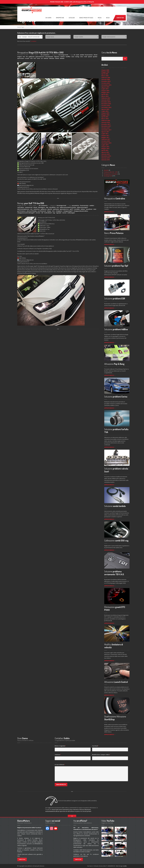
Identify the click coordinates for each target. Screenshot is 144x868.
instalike (77, 209)
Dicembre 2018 (106, 102)
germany (56, 209)
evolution (37, 209)
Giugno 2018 (105, 113)
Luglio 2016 (105, 145)
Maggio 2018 (105, 115)
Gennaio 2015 (106, 154)
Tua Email (95, 746)
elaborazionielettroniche (68, 207)
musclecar (89, 209)
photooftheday (32, 211)
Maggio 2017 (105, 137)
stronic (38, 213)
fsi (27, 57)
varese (64, 213)
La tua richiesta (60, 765)
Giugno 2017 (105, 135)
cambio (92, 205)
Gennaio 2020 (106, 79)
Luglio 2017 (105, 134)
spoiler (95, 57)
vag (54, 213)
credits (125, 866)
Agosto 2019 (105, 87)
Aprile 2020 (105, 74)
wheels (62, 58)
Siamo (48, 18)
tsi (42, 58)
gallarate (32, 57)
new (95, 209)
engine (19, 57)
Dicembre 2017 (106, 124)
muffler (68, 57)
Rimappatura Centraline (111, 174)
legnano (57, 57)
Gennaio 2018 (106, 122)
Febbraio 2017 (106, 139)
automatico (75, 205)
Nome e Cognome (60, 746)
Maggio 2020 (105, 72)
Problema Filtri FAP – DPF (111, 172)
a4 (74, 55)
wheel (57, 58)
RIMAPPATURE (60, 18)
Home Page (21, 27)
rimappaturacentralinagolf (26, 213)
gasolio (50, 209)
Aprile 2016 (105, 150)
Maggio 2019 (105, 92)
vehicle (46, 58)
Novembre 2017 (106, 126)
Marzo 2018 (105, 119)
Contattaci (120, 18)
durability (52, 207)
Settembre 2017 (106, 130)
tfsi (31, 58)
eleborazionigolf (82, 207)
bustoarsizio (84, 205)
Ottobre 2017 (106, 128)
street (27, 58)
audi (77, 55)
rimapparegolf (68, 211)
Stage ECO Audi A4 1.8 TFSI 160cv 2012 (40, 52)
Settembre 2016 (106, 143)
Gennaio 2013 (106, 160)
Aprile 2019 (105, 94)
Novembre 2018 (106, 104)
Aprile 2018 (105, 117)
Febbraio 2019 (106, 98)
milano (63, 57)
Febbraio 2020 (106, 78)
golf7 (71, 209)
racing (77, 57)
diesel (35, 207)
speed (90, 57)
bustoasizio (89, 55)
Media (100, 18)
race (73, 57)
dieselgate (42, 207)
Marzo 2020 (105, 76)
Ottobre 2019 (106, 83)
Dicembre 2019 (106, 81)
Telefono (58, 755)
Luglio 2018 (105, 111)
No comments (45, 55)
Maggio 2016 (105, 149)
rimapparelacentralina (81, 211)
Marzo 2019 (105, 96)
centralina (21, 207)
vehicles (52, 58)
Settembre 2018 (106, 107)
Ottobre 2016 (106, 141)
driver (96, 55)
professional (42, 211)
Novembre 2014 (106, 156)
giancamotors (40, 57)
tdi (42, 213)
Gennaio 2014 (106, 158)
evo (24, 57)
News (108, 18)
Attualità (106, 170)
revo (82, 57)
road (85, 57)
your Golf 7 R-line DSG (31, 203)
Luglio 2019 (105, 89)
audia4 (82, 55)
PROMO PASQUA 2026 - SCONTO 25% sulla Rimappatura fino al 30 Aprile (72, 2)
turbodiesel (48, 213)
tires (38, 58)
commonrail (29, 207)
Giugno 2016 (105, 147)
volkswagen (71, 213)
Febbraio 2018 (106, 120)
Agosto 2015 (105, 152)
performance (21, 211)
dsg (47, 207)
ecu (58, 207)
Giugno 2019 (105, 91)
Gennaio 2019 (106, 100)
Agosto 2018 (105, 109)
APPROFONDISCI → (110, 212)
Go (125, 59)
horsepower (49, 57)
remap (49, 211)
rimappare (59, 211)
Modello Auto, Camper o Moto (101, 755)
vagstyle (59, 213)
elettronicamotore (23, 209)
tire (35, 58)
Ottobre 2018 (106, 106)
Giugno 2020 (105, 70)
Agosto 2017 (105, 132)
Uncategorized (63, 55)
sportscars (21, 58)
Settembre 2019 (106, 85)
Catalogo (72, 18)
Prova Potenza (86, 18)
